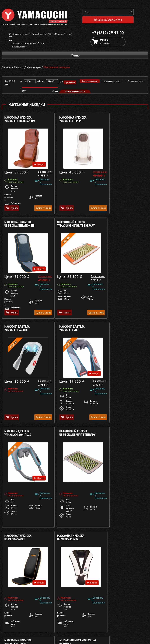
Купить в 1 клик (38, 209)
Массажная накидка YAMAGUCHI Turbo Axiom (20, 120)
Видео (34, 161)
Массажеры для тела (13, 625)
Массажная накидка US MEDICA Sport (117, 329)
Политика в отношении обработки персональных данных (34, 601)
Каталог (79, 616)
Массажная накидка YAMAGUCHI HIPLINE (68, 120)
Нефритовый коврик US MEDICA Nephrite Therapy (72, 329)
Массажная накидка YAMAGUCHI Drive (68, 434)
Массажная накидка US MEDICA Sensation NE (119, 120)
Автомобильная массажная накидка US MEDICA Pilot (122, 436)
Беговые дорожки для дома (17, 637)
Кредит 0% (80, 625)
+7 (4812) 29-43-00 (108, 34)
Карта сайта (81, 633)
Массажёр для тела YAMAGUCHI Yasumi (67, 225)
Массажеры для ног (12, 629)
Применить (70, 83)
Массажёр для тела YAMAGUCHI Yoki (116, 225)
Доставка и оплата (84, 620)
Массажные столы (11, 616)
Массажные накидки (13, 620)
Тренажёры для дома (13, 633)
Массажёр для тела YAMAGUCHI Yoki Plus (18, 329)
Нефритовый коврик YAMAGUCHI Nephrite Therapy (23, 225)
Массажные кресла (12, 612)
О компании (81, 612)
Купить (12, 209)
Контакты (79, 629)
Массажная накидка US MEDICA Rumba (18, 434)
